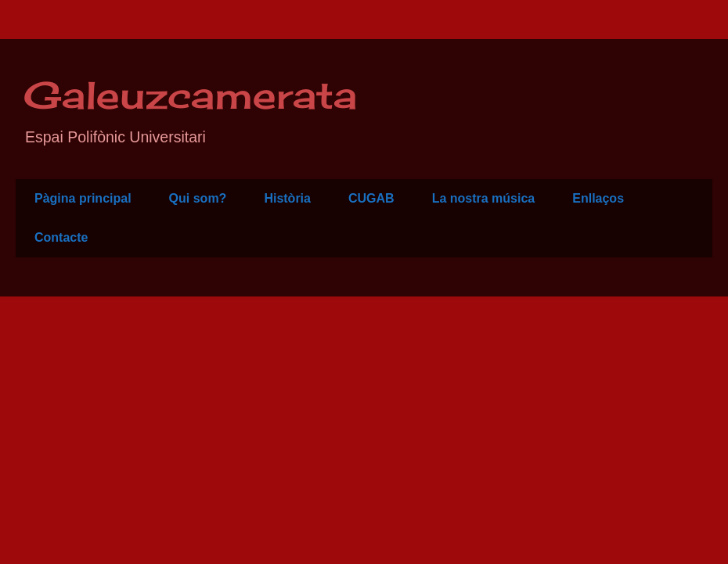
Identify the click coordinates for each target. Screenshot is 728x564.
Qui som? (198, 198)
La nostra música (484, 198)
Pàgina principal (83, 198)
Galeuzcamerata (190, 95)
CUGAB (371, 198)
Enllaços (598, 198)
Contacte (61, 237)
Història (287, 198)
